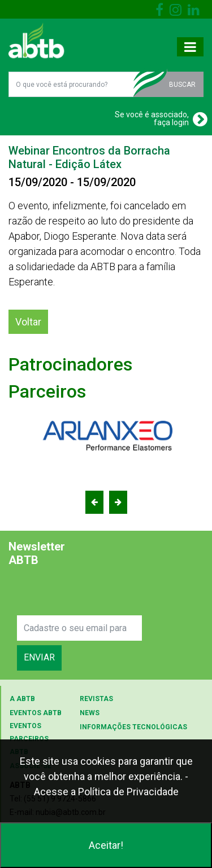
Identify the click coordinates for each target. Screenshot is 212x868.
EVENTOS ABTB (36, 713)
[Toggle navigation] (190, 47)
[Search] (79, 628)
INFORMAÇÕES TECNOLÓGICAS (133, 727)
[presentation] (103, 593)
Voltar (28, 322)
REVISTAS (96, 699)
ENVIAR (39, 657)
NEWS (90, 713)
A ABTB (22, 699)
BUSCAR (182, 85)
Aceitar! (106, 845)
